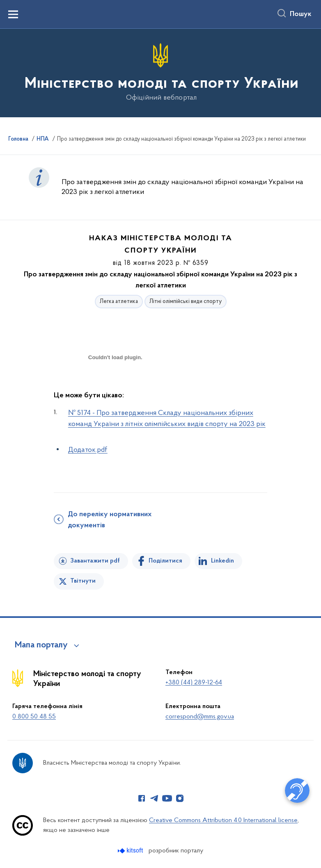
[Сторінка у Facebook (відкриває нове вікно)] (142, 798)
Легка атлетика (119, 302)
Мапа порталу (41, 645)
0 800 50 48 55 (34, 717)
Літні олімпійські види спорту (186, 302)
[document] (115, 386)
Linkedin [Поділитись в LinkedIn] (222, 561)
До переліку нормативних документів (110, 520)
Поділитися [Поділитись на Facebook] (165, 561)
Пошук (301, 14)
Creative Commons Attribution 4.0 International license (223, 820)
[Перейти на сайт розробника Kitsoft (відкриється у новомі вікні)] (131, 851)
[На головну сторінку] (161, 72)
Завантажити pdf (95, 561)
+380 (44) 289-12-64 (194, 683)
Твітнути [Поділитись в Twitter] (83, 581)
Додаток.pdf (88, 450)
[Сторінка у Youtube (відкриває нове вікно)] (167, 798)
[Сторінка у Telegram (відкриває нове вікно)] (154, 798)
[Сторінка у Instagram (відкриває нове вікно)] (180, 798)
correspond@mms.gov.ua (200, 717)
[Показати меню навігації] (13, 14)
